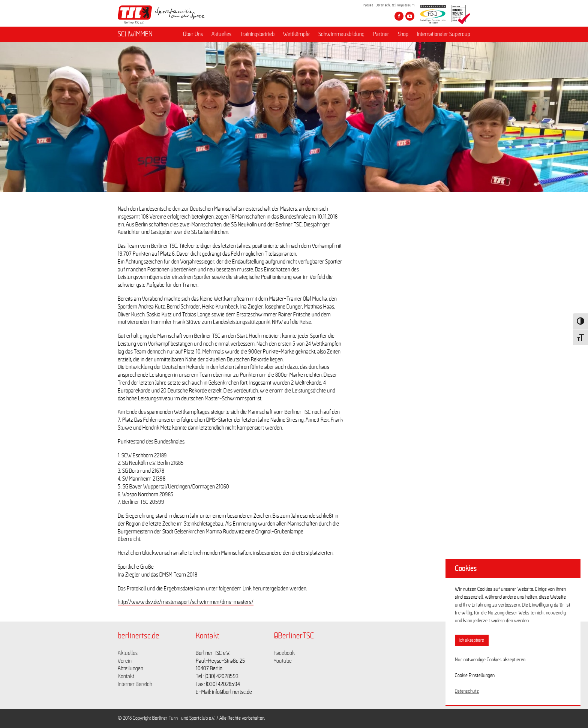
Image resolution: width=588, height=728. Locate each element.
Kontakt (126, 676)
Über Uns (193, 34)
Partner (381, 34)
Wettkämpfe (296, 34)
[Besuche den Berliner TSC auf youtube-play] (410, 16)
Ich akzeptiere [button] (472, 640)
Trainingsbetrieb (257, 34)
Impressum (406, 5)
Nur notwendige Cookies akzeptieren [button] (490, 660)
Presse (368, 5)
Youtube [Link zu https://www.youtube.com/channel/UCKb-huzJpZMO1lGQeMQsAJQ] (283, 661)
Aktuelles (221, 34)
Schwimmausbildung (341, 34)
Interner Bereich (135, 684)
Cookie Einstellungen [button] (475, 676)
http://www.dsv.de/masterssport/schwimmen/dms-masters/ (186, 602)
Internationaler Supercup (444, 34)
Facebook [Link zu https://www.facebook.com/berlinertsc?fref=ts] (284, 653)
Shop (403, 34)
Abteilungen (130, 668)
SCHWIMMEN (135, 34)
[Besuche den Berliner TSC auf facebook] (399, 16)
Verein (125, 661)
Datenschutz (385, 5)
